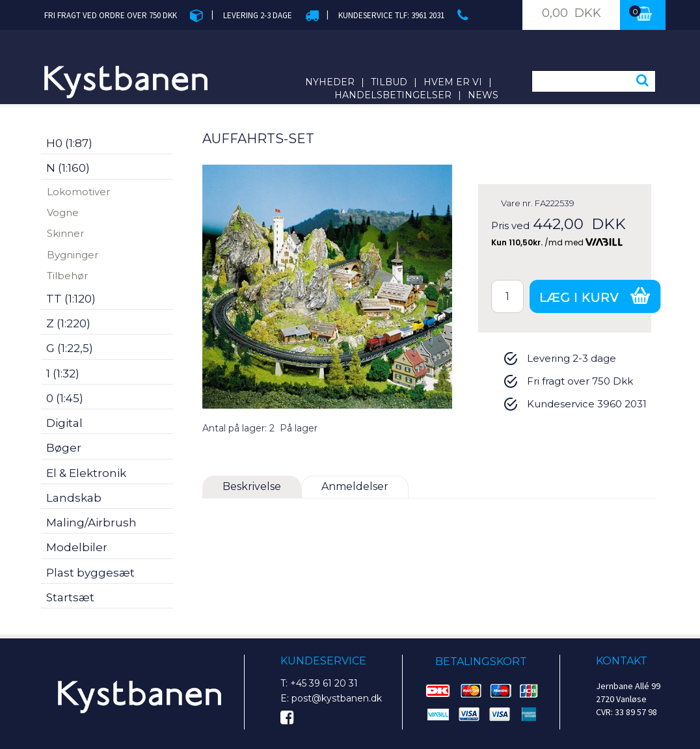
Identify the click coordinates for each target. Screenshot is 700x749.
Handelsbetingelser (393, 95)
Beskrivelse (252, 486)
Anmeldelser (355, 486)
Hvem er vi (453, 82)
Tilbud (389, 82)
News (483, 95)
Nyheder (330, 82)
